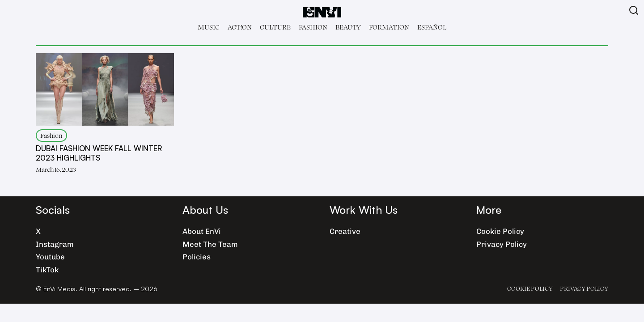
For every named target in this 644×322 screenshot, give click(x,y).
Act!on (240, 27)
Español (432, 27)
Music (209, 27)
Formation (389, 27)
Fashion (313, 27)
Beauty (348, 27)
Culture (275, 27)
